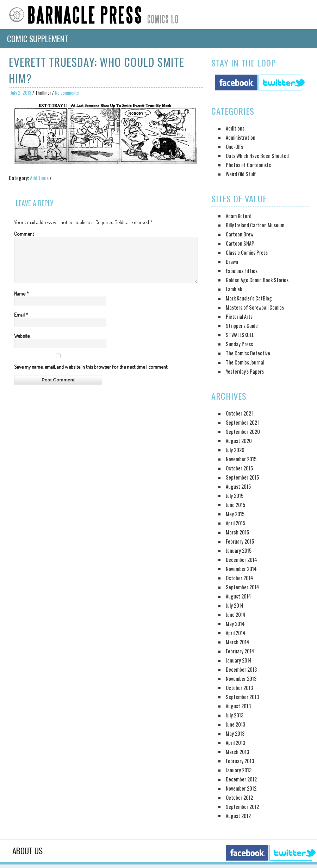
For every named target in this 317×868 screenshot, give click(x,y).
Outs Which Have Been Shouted (257, 156)
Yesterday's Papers (245, 371)
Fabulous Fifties (242, 271)
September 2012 (242, 807)
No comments (67, 93)
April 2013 (235, 743)
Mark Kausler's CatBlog (249, 298)
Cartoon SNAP (240, 243)
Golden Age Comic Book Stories (257, 280)
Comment (24, 234)
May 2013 (235, 733)
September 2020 (243, 432)
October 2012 (239, 797)
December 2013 (241, 669)
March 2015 (237, 532)
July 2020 (235, 450)
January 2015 (239, 550)
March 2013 (237, 752)
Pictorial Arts (239, 316)
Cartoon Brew (240, 234)
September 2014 (243, 587)
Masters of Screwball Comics (255, 307)
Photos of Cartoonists (248, 165)
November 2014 (241, 569)
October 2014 (240, 578)
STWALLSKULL (240, 335)
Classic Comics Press (247, 252)
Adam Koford (239, 216)
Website (22, 344)
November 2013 (241, 679)
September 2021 (242, 422)
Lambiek (234, 289)
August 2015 (238, 486)
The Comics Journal (245, 362)
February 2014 (240, 651)
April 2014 (236, 633)
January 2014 (239, 660)
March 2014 (238, 642)
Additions (39, 178)
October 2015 (239, 468)
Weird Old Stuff (241, 174)
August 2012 (238, 816)
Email (21, 323)
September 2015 (242, 477)
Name (21, 302)
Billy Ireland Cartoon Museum (255, 225)
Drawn (232, 262)
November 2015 (241, 459)
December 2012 (241, 779)
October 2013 (239, 688)
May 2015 (235, 514)
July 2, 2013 (21, 93)
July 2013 (235, 715)
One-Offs (234, 147)
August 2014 (238, 596)
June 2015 (235, 505)
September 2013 (242, 697)
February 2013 (240, 761)
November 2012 (241, 788)
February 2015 (240, 541)
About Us (27, 851)
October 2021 (239, 413)
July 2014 (235, 605)
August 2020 (239, 441)
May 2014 (235, 624)
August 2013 (238, 706)
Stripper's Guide (242, 326)
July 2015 (235, 496)
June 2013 (235, 724)
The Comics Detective (248, 353)
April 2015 (235, 523)
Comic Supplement (38, 39)
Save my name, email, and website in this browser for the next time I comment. (91, 375)
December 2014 (241, 560)
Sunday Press (239, 344)
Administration (241, 137)
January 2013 (239, 770)
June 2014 (236, 614)
